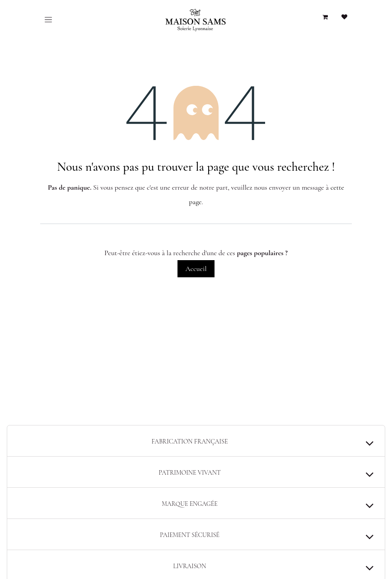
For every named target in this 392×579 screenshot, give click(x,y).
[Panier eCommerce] (325, 17)
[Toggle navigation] (48, 19)
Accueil (196, 269)
